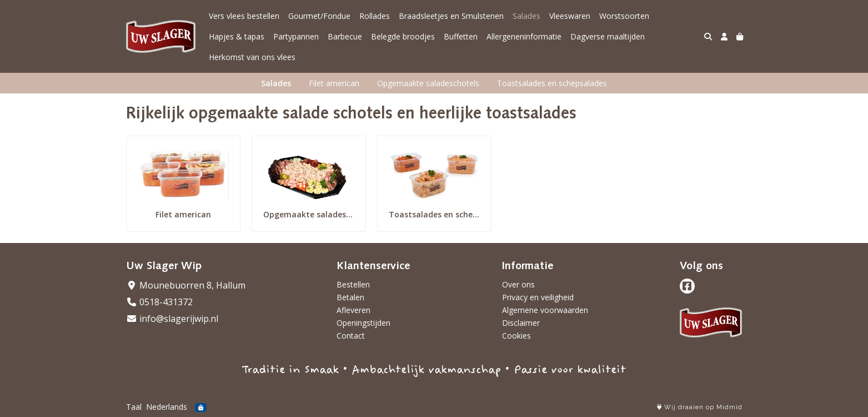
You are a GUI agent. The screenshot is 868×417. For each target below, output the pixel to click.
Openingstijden (363, 323)
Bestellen (353, 284)
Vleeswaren (570, 16)
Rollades (375, 16)
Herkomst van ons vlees (252, 57)
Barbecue (345, 36)
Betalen (350, 297)
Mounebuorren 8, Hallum (186, 285)
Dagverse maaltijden (608, 36)
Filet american (334, 83)
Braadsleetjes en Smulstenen (451, 16)
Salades (526, 16)
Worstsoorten (624, 16)
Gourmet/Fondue (319, 16)
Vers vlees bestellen (244, 16)
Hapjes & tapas (237, 36)
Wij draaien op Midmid (700, 407)
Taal (134, 407)
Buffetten (461, 36)
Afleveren (353, 310)
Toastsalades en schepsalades (552, 83)
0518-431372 (159, 302)
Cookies (516, 336)
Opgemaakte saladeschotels (428, 83)
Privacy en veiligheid (538, 297)
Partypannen (296, 36)
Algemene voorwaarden (545, 310)
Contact (351, 336)
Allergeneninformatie (524, 36)
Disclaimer (521, 323)
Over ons (518, 284)
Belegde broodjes (403, 36)
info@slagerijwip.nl (172, 319)
